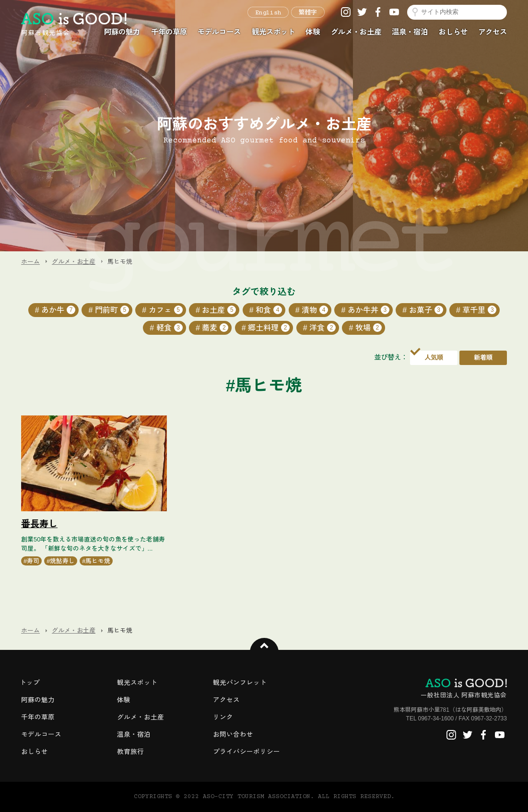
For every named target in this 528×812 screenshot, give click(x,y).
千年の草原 (169, 32)
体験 (313, 32)
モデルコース (219, 32)
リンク (223, 717)
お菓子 (426, 310)
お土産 (219, 310)
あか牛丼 (369, 310)
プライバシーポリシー (246, 752)
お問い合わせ (233, 735)
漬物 (315, 310)
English (268, 13)
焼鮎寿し (62, 561)
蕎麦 (215, 328)
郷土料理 (269, 328)
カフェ (166, 310)
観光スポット (273, 32)
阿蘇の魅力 (122, 32)
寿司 (33, 561)
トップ (30, 683)
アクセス (493, 32)
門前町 (112, 310)
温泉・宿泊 (410, 32)
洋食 (323, 328)
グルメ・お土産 (356, 32)
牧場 (369, 328)
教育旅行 (130, 752)
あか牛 (58, 310)
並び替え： (391, 357)
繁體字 (308, 13)
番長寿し (39, 524)
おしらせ (453, 32)
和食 (269, 310)
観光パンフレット (240, 683)
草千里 (479, 310)
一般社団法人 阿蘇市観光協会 (464, 689)
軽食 (170, 328)
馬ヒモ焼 (98, 561)
